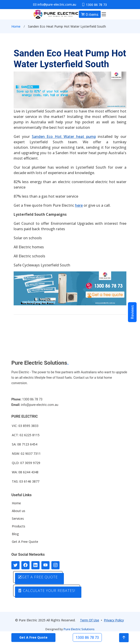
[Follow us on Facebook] (25, 565)
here (79, 205)
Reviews (132, 312)
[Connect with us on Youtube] (45, 565)
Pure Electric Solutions (79, 629)
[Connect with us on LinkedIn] (35, 565)
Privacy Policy (114, 620)
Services (18, 519)
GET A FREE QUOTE (38, 577)
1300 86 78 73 (87, 637)
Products (19, 526)
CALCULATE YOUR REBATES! (47, 591)
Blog (15, 534)
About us (19, 511)
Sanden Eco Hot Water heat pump (64, 136)
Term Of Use (90, 620)
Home (16, 26)
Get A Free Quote (25, 542)
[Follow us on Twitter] (15, 565)
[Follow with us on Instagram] (55, 565)
